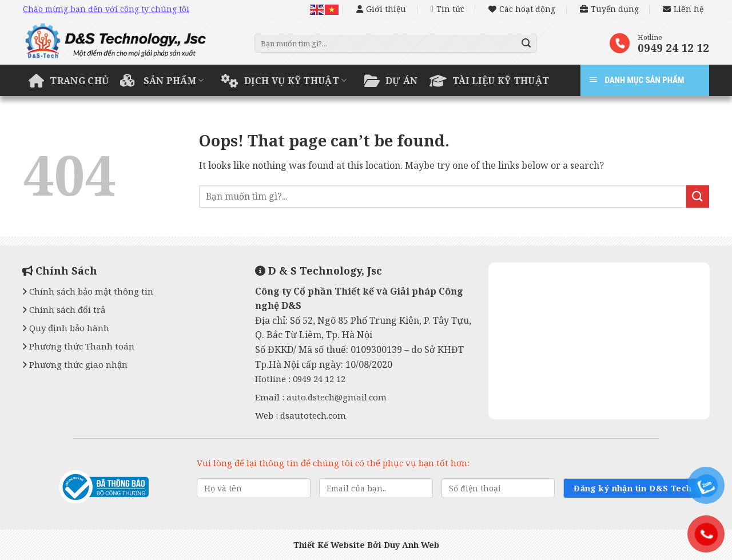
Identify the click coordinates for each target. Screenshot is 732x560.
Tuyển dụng (609, 9)
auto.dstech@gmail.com (337, 397)
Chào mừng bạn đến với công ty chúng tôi (106, 9)
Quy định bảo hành (66, 328)
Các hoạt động (522, 9)
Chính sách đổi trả (64, 309)
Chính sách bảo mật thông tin (88, 291)
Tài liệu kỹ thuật (490, 81)
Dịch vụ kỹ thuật (284, 81)
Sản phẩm (162, 81)
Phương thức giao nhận (75, 364)
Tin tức (447, 9)
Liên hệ (683, 9)
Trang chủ (69, 81)
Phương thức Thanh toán (78, 346)
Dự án (391, 81)
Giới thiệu (381, 9)
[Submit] (527, 43)
